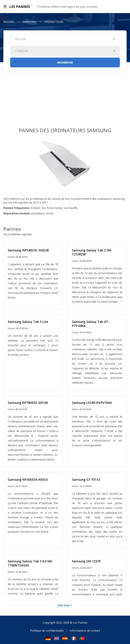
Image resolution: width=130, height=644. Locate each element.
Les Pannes (80, 621)
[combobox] (65, 39)
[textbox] (65, 39)
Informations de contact (85, 629)
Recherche (65, 62)
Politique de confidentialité (47, 629)
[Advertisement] (65, 101)
